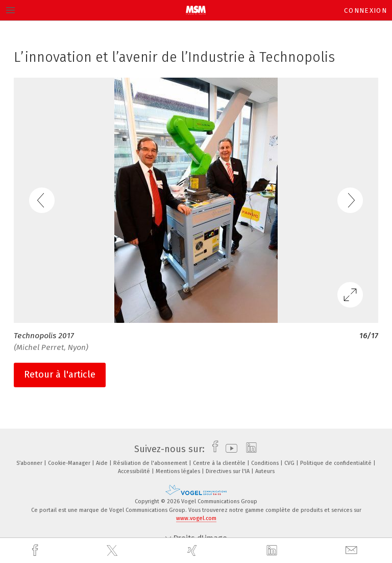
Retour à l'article (60, 374)
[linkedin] (273, 551)
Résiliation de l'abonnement (151, 463)
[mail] (353, 550)
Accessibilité (135, 471)
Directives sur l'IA (228, 471)
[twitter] (113, 551)
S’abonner (30, 463)
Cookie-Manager (70, 463)
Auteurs (265, 471)
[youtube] (229, 449)
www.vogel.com (196, 518)
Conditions (266, 463)
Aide (103, 463)
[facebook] (36, 550)
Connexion (365, 10)
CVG (290, 463)
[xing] (193, 550)
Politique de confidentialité (337, 463)
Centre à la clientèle (220, 463)
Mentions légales (179, 471)
